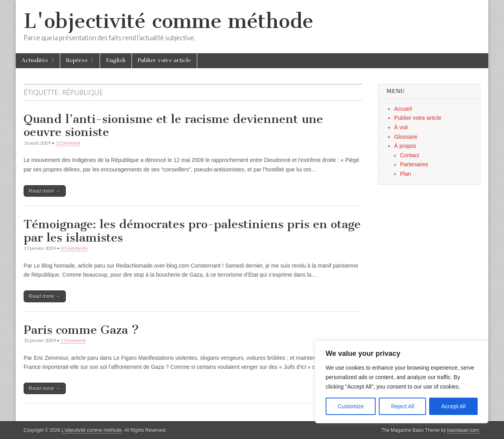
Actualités (35, 60)
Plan (406, 174)
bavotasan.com (463, 430)
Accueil (403, 109)
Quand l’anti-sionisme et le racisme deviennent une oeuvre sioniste (173, 126)
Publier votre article (164, 60)
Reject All (402, 406)
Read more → (45, 191)
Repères (77, 60)
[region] (402, 382)
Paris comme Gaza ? (81, 330)
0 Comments (74, 248)
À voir (401, 127)
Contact (409, 155)
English (116, 60)
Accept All (453, 406)
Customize (351, 406)
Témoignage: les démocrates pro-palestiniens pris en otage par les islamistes (192, 231)
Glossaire (406, 137)
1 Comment (68, 143)
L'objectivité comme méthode (169, 21)
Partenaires (414, 164)
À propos (405, 146)
